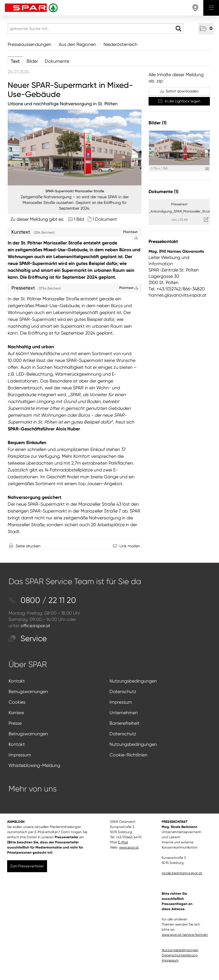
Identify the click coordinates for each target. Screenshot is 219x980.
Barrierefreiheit (124, 723)
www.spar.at (129, 847)
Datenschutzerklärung (180, 955)
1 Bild (79, 219)
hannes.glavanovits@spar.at (178, 295)
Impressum (121, 702)
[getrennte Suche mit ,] (96, 29)
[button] (206, 29)
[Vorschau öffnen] (75, 147)
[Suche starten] (178, 29)
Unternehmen (124, 713)
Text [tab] (15, 61)
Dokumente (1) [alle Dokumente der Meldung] (164, 192)
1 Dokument (105, 219)
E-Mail (123, 842)
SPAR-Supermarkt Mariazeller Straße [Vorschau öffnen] (75, 191)
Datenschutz (123, 692)
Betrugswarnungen (28, 692)
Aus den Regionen (77, 44)
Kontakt (17, 681)
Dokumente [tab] (57, 61)
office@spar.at (35, 626)
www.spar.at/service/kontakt (185, 935)
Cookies (17, 702)
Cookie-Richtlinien (128, 755)
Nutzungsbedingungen (133, 681)
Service (28, 638)
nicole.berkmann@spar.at (182, 873)
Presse (15, 723)
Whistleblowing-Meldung (34, 765)
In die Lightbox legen (179, 101)
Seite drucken (28, 546)
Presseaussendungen (30, 44)
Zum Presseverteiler (27, 866)
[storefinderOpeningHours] (195, 8)
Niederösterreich (120, 44)
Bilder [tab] (32, 61)
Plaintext (129, 288)
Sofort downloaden (179, 91)
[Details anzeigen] (207, 169)
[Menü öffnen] (211, 8)
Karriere (16, 713)
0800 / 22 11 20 (42, 600)
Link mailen (130, 546)
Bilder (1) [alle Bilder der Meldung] (158, 123)
